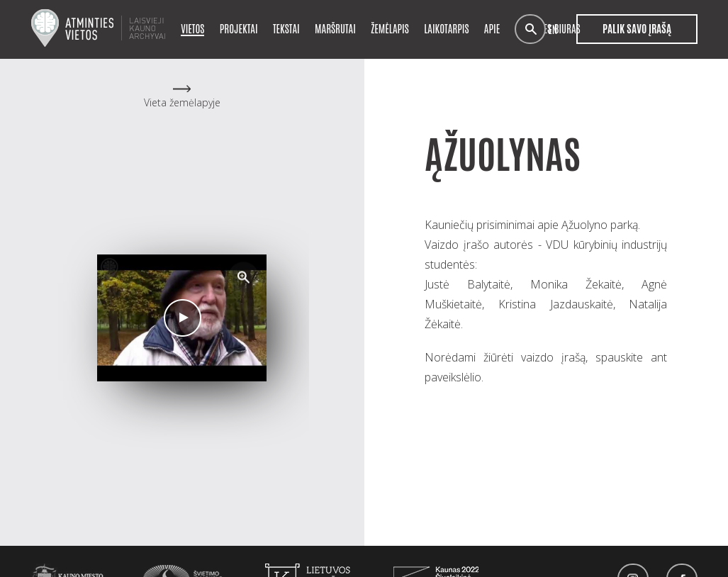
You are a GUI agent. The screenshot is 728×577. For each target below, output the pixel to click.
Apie (492, 28)
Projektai (239, 28)
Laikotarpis (446, 28)
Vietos (192, 28)
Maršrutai (335, 28)
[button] (244, 277)
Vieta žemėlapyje (182, 102)
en (553, 29)
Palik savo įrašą (637, 29)
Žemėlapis (390, 28)
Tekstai (286, 28)
